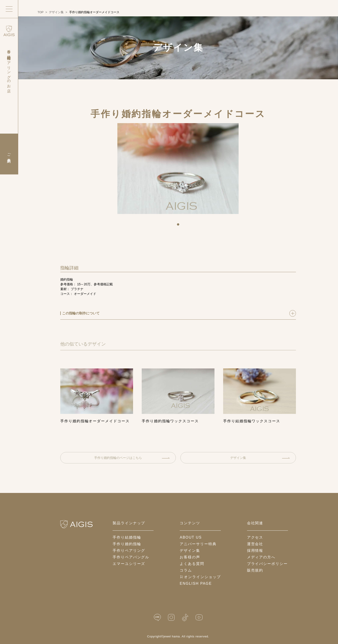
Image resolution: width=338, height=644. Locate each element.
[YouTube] (199, 618)
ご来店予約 (9, 154)
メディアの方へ (261, 557)
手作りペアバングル (131, 557)
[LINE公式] (157, 618)
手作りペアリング (129, 551)
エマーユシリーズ (129, 564)
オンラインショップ (200, 577)
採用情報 (255, 551)
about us (191, 537)
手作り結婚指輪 (127, 537)
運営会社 (255, 544)
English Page (196, 583)
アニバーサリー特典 (198, 544)
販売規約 (255, 570)
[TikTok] (185, 618)
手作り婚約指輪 (127, 544)
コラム (186, 570)
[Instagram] (171, 618)
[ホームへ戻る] (76, 524)
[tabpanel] (178, 169)
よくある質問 (192, 564)
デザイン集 (260, 458)
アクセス (255, 537)
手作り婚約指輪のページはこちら (132, 458)
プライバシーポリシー (267, 564)
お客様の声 (190, 557)
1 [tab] (180, 226)
